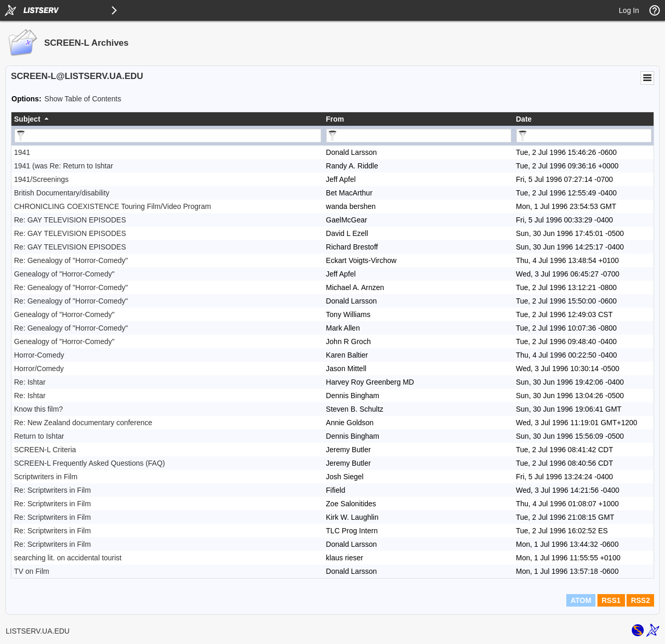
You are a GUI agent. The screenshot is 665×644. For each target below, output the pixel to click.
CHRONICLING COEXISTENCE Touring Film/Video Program (112, 206)
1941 (22, 152)
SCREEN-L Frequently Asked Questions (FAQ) (89, 463)
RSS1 (611, 600)
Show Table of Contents (83, 99)
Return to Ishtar (39, 436)
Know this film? (38, 409)
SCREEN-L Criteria (45, 450)
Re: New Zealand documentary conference (83, 423)
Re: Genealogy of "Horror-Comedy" (71, 260)
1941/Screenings (41, 179)
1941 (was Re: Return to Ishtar (64, 166)
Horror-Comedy (39, 355)
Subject (27, 119)
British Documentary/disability (62, 193)
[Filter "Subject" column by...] (168, 136)
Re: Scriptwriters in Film (52, 490)
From (335, 119)
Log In (629, 10)
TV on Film (32, 571)
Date (524, 119)
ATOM (581, 600)
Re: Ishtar (30, 382)
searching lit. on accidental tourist (68, 558)
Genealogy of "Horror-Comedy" (64, 274)
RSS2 (640, 600)
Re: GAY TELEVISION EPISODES (70, 220)
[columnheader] (167, 119)
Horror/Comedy (39, 369)
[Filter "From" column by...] (419, 136)
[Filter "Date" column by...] (584, 136)
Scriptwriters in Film (46, 477)
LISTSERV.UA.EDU (38, 631)
